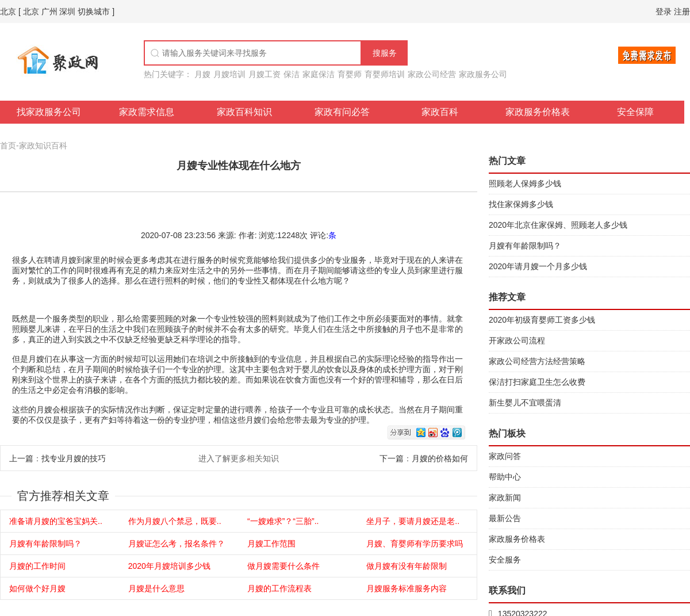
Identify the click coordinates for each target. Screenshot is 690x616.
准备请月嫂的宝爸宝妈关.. (56, 521)
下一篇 (392, 458)
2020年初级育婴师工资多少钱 (542, 320)
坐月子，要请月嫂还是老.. (413, 521)
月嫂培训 (229, 74)
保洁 (292, 74)
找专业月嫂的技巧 (74, 458)
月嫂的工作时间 (37, 566)
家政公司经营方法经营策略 (537, 361)
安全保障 (635, 112)
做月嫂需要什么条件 (283, 566)
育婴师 (350, 74)
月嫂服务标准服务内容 (407, 588)
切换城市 (94, 12)
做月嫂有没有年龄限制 (407, 566)
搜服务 (385, 53)
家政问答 (505, 456)
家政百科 (440, 112)
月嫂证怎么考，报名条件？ (177, 544)
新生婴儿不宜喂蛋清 (525, 403)
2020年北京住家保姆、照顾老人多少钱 (558, 225)
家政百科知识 (244, 112)
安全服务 (505, 560)
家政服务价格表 (538, 112)
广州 (49, 12)
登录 (664, 12)
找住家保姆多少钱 (521, 204)
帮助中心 (505, 477)
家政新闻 (505, 498)
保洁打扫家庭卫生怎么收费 (537, 382)
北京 (8, 12)
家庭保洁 (319, 74)
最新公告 (505, 518)
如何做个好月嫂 (37, 588)
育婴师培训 (385, 74)
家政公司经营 (432, 74)
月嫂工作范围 (271, 544)
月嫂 (202, 74)
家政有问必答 (342, 112)
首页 (8, 146)
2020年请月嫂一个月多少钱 (538, 266)
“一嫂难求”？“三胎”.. (283, 521)
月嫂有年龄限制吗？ (45, 544)
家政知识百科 (43, 146)
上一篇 (21, 458)
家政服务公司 (483, 74)
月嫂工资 (264, 74)
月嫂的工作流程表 (279, 588)
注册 (682, 12)
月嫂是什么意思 (156, 588)
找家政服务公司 (49, 112)
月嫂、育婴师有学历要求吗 (415, 544)
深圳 (67, 12)
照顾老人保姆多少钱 (525, 183)
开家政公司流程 (517, 340)
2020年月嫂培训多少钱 (169, 566)
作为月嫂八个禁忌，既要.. (175, 521)
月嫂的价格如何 (440, 458)
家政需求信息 (147, 112)
